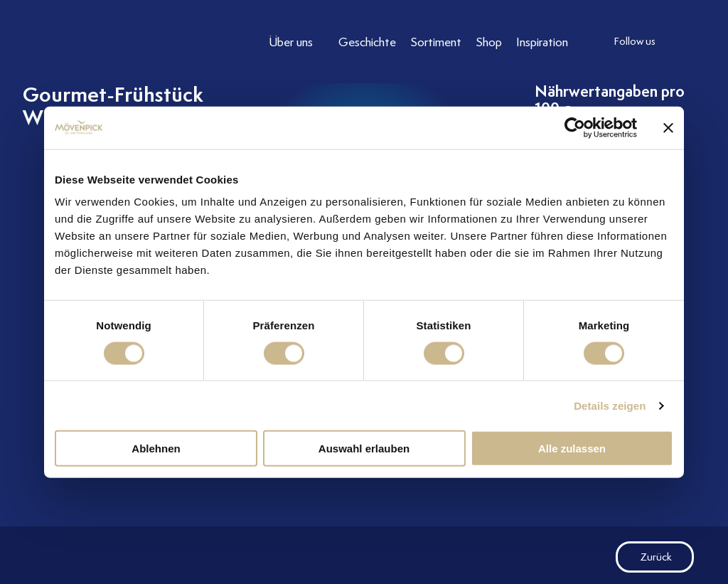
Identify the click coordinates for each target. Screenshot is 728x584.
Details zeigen (610, 405)
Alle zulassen (572, 448)
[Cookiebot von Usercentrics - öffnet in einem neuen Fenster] (575, 127)
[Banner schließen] (668, 127)
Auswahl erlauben (364, 448)
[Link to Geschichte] (367, 42)
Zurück (644, 557)
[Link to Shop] (489, 42)
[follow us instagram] (685, 42)
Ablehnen (156, 448)
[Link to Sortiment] (436, 42)
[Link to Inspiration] (542, 42)
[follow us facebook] (713, 42)
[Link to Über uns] (296, 42)
